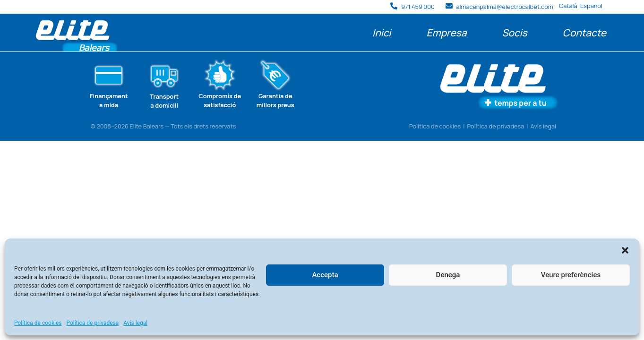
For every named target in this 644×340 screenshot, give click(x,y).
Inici (382, 33)
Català (568, 6)
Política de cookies (38, 323)
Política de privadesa (93, 323)
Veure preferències (571, 275)
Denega (448, 275)
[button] (625, 250)
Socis (514, 33)
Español (591, 6)
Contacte (584, 33)
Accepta (325, 275)
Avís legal (135, 323)
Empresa (446, 33)
